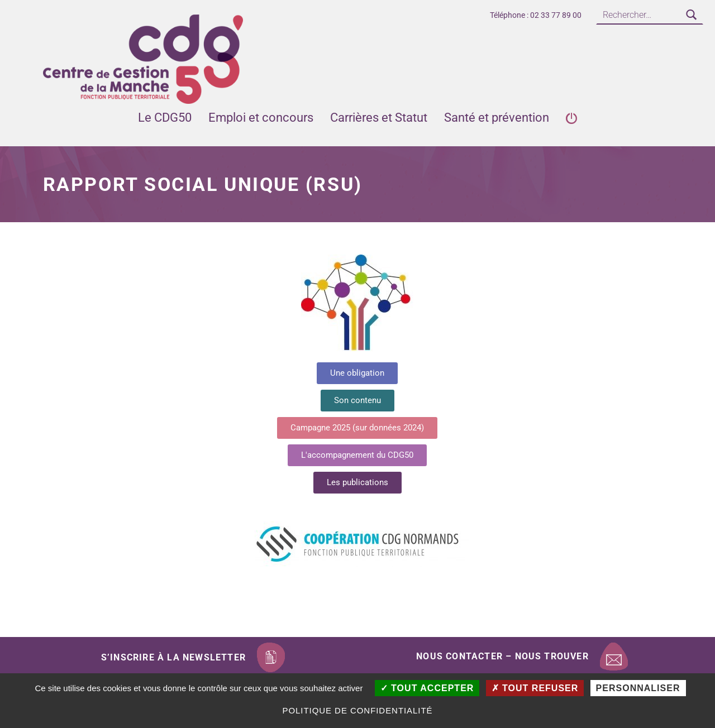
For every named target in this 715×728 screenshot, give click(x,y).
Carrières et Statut (379, 118)
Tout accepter (427, 688)
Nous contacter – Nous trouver (502, 656)
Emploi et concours (261, 118)
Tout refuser (535, 688)
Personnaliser (638, 688)
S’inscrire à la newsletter (173, 657)
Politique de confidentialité (357, 710)
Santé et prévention (497, 118)
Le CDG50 (165, 118)
